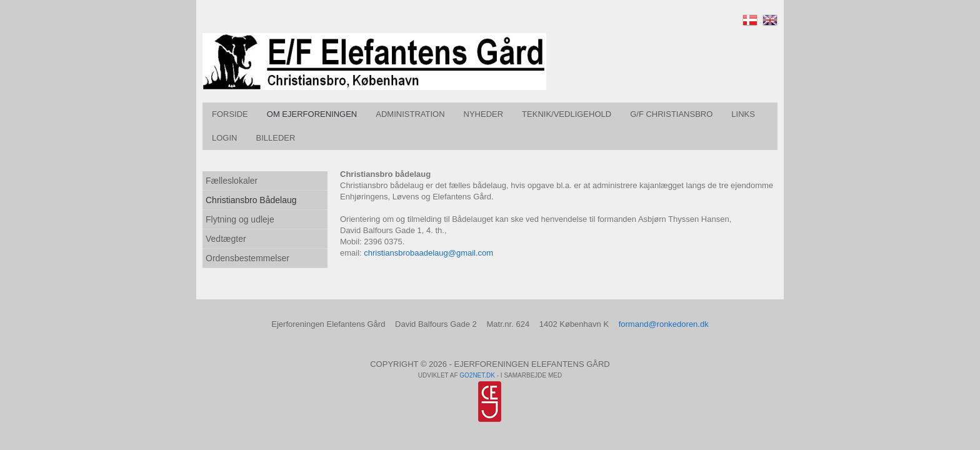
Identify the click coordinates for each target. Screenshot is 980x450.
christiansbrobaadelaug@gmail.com (428, 253)
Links (743, 114)
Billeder (275, 138)
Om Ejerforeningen (312, 114)
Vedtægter (226, 239)
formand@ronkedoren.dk (664, 324)
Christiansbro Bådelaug (251, 200)
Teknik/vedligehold (567, 114)
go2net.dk (477, 375)
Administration (410, 114)
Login (224, 138)
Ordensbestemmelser (247, 258)
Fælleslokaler (232, 181)
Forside (230, 114)
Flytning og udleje (240, 219)
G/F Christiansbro (671, 114)
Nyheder (484, 114)
